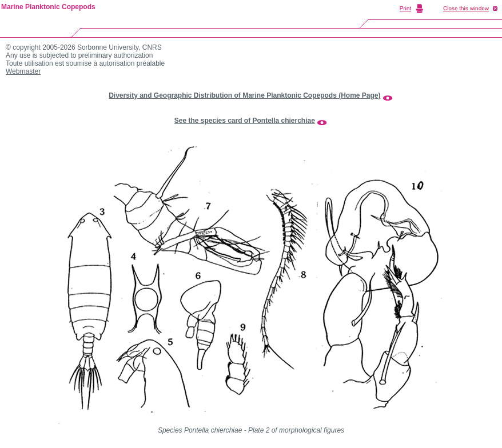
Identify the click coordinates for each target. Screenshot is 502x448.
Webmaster (23, 71)
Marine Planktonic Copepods (48, 7)
